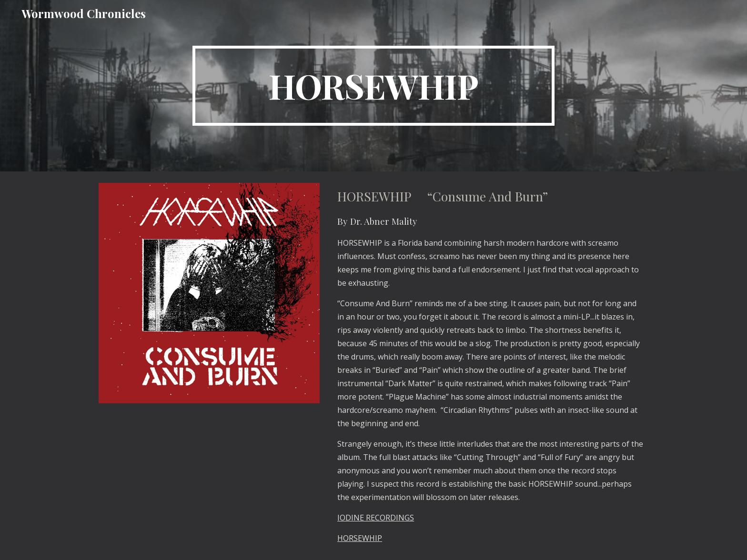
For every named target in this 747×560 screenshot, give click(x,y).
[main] (373, 86)
